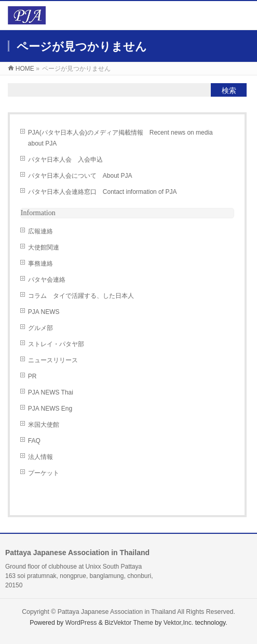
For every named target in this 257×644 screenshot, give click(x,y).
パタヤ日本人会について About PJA (80, 176)
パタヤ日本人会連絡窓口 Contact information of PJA (103, 192)
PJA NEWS (44, 312)
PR (32, 376)
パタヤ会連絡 (47, 280)
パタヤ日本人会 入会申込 (65, 160)
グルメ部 (40, 328)
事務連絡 (40, 264)
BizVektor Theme (129, 623)
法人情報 (40, 457)
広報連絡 (40, 231)
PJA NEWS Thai (51, 392)
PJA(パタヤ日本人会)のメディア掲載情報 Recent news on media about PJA (120, 138)
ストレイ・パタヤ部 (56, 344)
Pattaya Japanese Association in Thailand (117, 612)
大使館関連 (44, 247)
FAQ (34, 441)
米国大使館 (44, 425)
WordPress (81, 623)
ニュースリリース (53, 360)
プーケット (44, 473)
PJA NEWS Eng (50, 409)
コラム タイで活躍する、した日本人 (81, 296)
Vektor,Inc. (179, 623)
